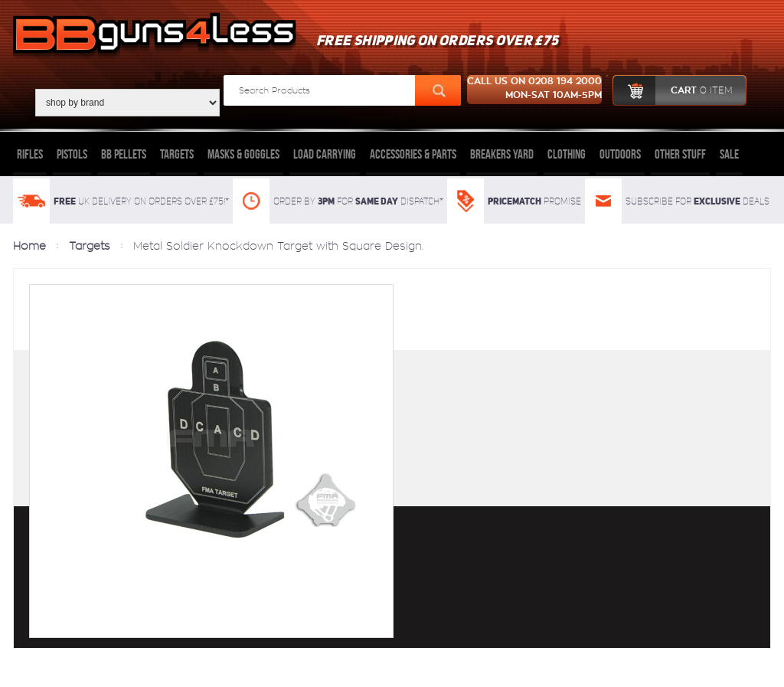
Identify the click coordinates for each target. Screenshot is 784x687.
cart (673, 90)
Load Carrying (325, 154)
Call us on (534, 90)
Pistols (72, 154)
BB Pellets (124, 154)
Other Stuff (680, 154)
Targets (177, 154)
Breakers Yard (502, 154)
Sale (729, 154)
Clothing (567, 154)
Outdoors (620, 154)
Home (29, 246)
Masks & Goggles (243, 154)
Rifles (30, 154)
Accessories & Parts (413, 154)
